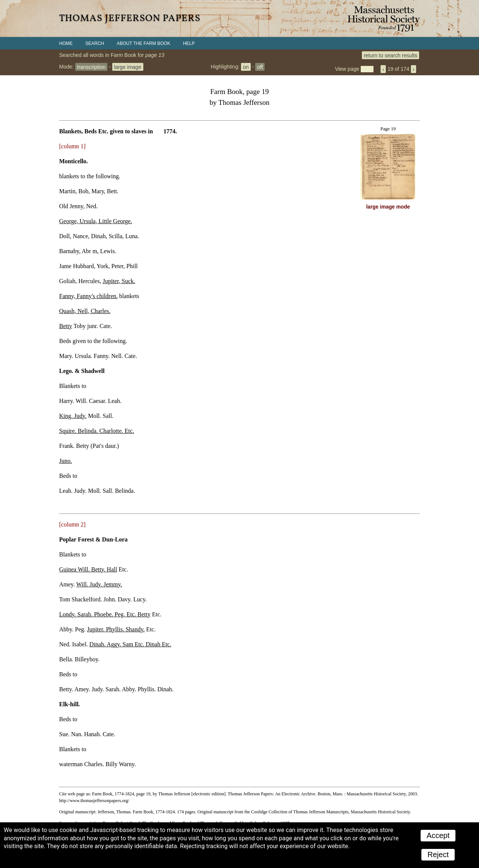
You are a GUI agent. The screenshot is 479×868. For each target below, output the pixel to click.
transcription (91, 67)
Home (66, 43)
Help (189, 43)
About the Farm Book (144, 43)
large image (128, 67)
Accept (438, 835)
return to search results (390, 55)
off (260, 67)
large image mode (388, 207)
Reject (438, 855)
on (246, 67)
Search (95, 43)
